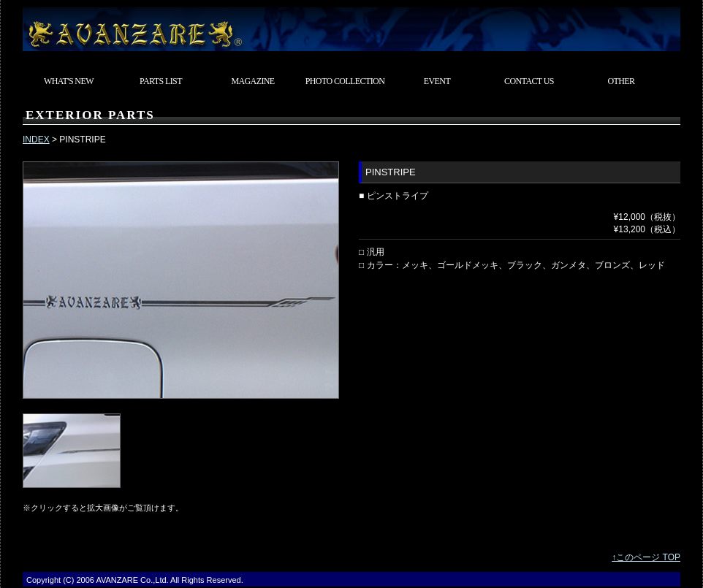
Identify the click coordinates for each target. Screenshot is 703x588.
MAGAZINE (252, 81)
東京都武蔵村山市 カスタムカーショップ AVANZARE (351, 26)
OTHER (622, 81)
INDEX (36, 140)
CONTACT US (529, 81)
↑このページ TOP (646, 557)
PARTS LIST (161, 81)
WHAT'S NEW (69, 81)
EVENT (437, 81)
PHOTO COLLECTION (345, 81)
